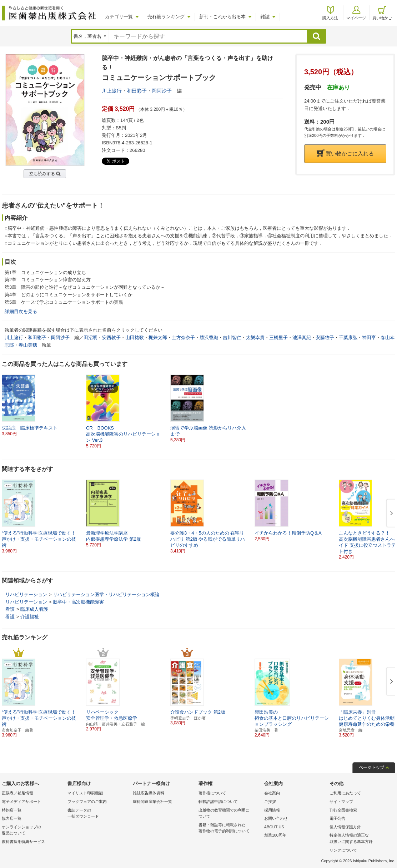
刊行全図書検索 (343, 810)
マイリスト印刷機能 (85, 793)
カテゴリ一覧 (119, 17)
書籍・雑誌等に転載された (230, 829)
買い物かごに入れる (345, 153)
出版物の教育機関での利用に (230, 814)
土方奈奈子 (183, 338)
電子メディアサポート (21, 802)
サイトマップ (341, 802)
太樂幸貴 (255, 338)
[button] (390, 514)
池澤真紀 (302, 338)
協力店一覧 (12, 818)
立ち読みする (42, 174)
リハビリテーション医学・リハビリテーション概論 (106, 594)
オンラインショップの (33, 831)
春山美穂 (28, 345)
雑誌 (265, 17)
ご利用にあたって (345, 793)
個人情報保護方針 (345, 827)
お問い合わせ (276, 818)
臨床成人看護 (34, 609)
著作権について (212, 793)
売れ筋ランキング (166, 17)
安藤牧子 (325, 338)
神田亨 (369, 338)
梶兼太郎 (158, 338)
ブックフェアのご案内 (87, 802)
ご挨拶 (270, 802)
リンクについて (343, 850)
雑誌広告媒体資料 (149, 793)
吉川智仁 (232, 338)
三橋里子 (278, 338)
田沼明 (91, 338)
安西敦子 (111, 338)
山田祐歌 (135, 338)
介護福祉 (30, 617)
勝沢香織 (209, 338)
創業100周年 (275, 835)
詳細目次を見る (21, 311)
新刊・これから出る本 (222, 17)
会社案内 (272, 793)
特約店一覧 (12, 810)
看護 (10, 609)
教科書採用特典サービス (23, 842)
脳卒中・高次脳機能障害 (78, 602)
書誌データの (99, 814)
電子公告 (337, 818)
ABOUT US (274, 827)
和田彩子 (137, 91)
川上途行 (112, 91)
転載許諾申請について (218, 802)
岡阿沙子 (162, 91)
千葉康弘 (348, 338)
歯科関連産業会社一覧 (152, 802)
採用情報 (272, 810)
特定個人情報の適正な (361, 839)
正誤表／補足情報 (17, 793)
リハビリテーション (26, 594)
